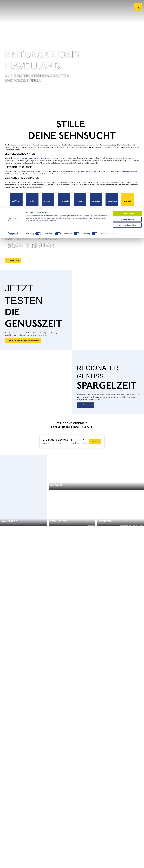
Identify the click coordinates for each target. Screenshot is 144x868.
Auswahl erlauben (127, 11)
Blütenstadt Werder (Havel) (17, 179)
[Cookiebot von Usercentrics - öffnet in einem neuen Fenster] (13, 25)
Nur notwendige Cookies (127, 17)
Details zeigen (106, 25)
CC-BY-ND (142, 117)
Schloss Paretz (68, 177)
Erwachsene (75, 449)
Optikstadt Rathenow (41, 179)
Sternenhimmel (100, 188)
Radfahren (37, 190)
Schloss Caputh (85, 177)
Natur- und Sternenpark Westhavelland (31, 164)
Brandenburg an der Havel (128, 177)
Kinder (85, 449)
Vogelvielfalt (38, 188)
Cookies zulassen (127, 5)
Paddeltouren (66, 190)
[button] (16, 205)
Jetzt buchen (95, 447)
